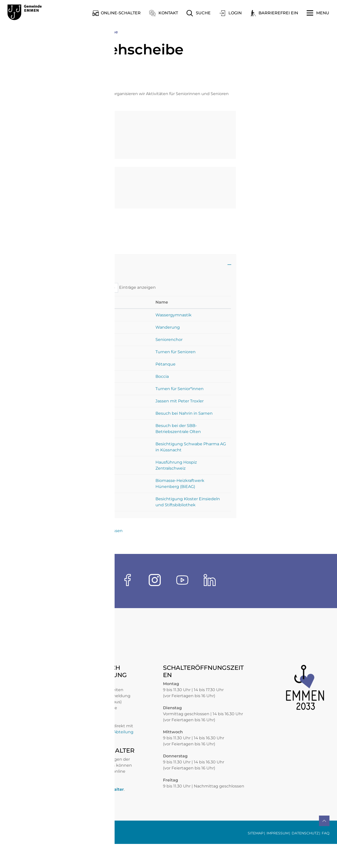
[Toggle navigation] (318, 13)
